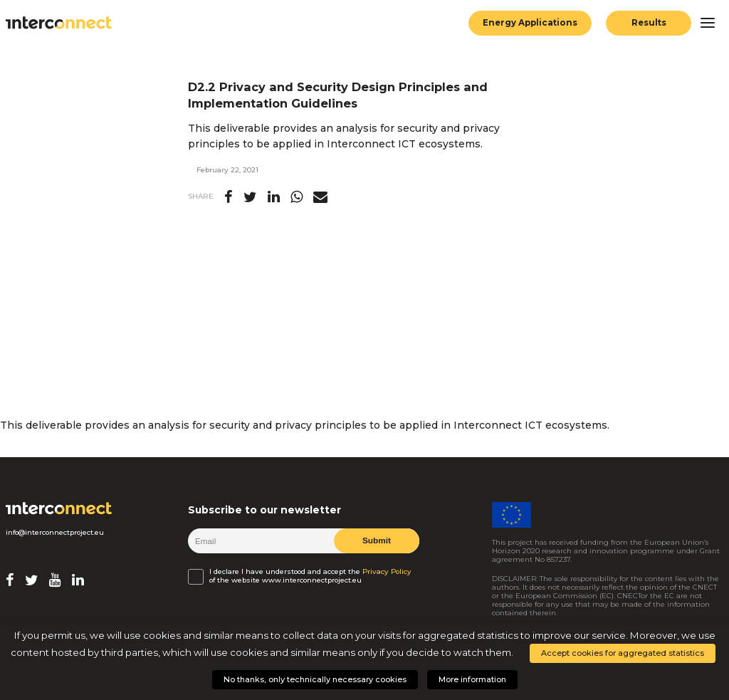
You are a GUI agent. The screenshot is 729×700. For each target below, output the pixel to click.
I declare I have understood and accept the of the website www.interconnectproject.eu (310, 576)
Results (649, 23)
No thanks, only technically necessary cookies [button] (315, 679)
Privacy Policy (387, 572)
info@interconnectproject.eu (55, 532)
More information (472, 679)
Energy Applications (530, 23)
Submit (377, 540)
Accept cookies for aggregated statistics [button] (623, 653)
